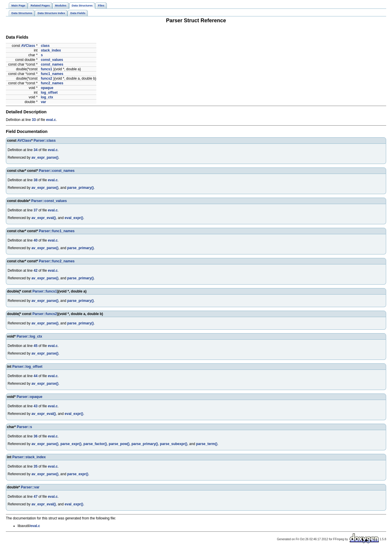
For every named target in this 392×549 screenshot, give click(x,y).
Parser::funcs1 (45, 291)
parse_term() (207, 444)
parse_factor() (95, 444)
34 (36, 150)
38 (36, 180)
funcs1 (46, 69)
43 (36, 406)
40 (36, 240)
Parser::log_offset (27, 367)
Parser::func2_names (57, 261)
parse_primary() (80, 188)
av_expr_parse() (45, 158)
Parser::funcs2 (45, 314)
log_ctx (47, 97)
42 (36, 271)
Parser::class (45, 141)
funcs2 (46, 78)
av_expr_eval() (43, 218)
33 (34, 120)
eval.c (51, 120)
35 (36, 466)
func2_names (52, 83)
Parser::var (30, 487)
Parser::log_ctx (29, 336)
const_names (52, 64)
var (43, 102)
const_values (52, 60)
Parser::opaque (30, 397)
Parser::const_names (57, 171)
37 (36, 210)
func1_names (52, 74)
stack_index (51, 50)
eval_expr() (74, 218)
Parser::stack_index (29, 457)
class (45, 46)
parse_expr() (71, 444)
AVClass (28, 46)
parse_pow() (119, 444)
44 (36, 376)
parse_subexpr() (173, 444)
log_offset (49, 93)
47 (36, 497)
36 (36, 436)
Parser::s (24, 427)
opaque (47, 88)
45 (36, 346)
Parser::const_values (49, 201)
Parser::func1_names (57, 231)
